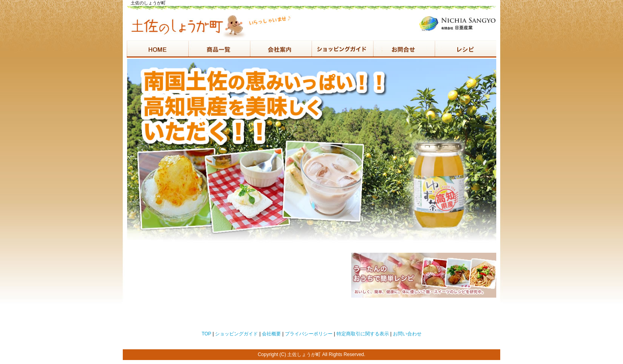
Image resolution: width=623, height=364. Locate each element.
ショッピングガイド (236, 334)
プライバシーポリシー (309, 334)
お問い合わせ (407, 334)
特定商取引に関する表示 (363, 334)
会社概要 (271, 334)
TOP (206, 334)
